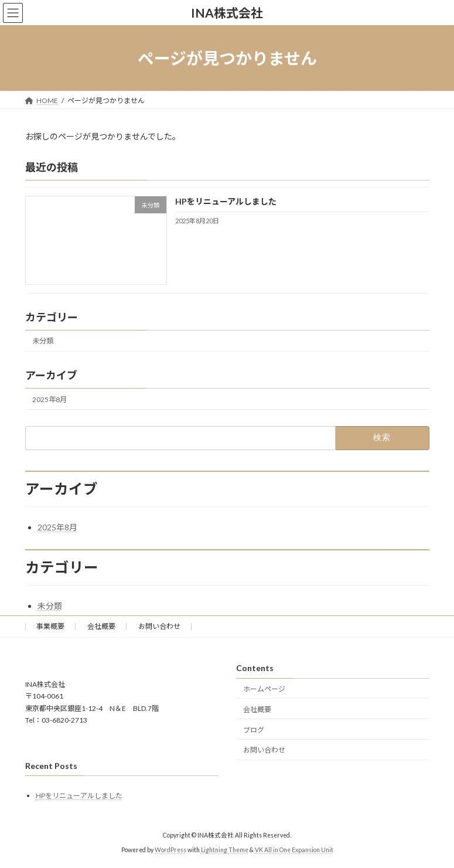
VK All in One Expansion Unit (294, 850)
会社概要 (101, 626)
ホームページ (264, 689)
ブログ (254, 730)
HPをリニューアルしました (225, 202)
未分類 (43, 341)
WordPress (170, 850)
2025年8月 (50, 399)
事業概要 (50, 626)
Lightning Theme (225, 850)
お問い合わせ (159, 626)
